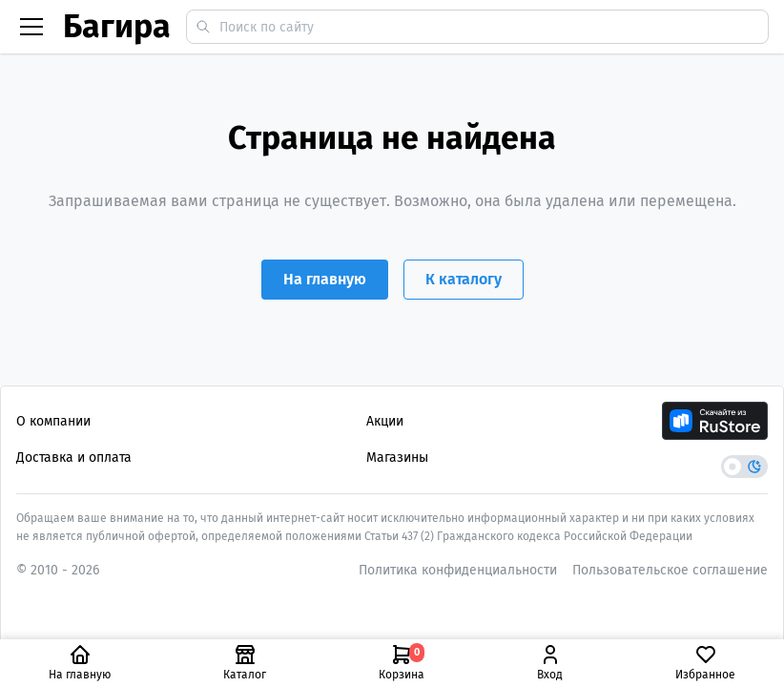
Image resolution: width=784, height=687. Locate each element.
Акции (385, 421)
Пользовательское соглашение (670, 570)
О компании (53, 421)
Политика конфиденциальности (458, 570)
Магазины (397, 458)
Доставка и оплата (74, 458)
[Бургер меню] (31, 27)
